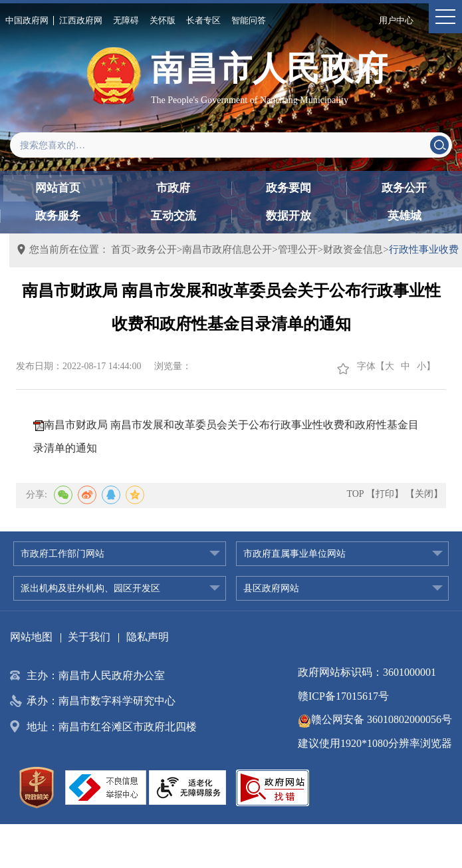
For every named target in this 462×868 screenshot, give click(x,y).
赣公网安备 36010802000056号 (375, 719)
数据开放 (289, 216)
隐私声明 (148, 637)
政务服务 (58, 216)
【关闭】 (424, 494)
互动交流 (173, 216)
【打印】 (385, 494)
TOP (355, 494)
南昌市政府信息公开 (227, 249)
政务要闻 (289, 188)
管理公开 (298, 249)
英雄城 (404, 216)
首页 (121, 249)
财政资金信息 (353, 249)
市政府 (173, 188)
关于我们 (89, 637)
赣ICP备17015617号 (343, 696)
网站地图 (31, 637)
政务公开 (404, 188)
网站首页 (58, 188)
